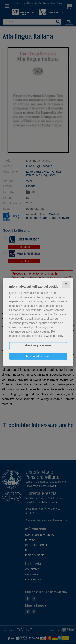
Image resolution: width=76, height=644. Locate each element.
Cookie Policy (54, 336)
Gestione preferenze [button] (38, 345)
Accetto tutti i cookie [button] (38, 356)
